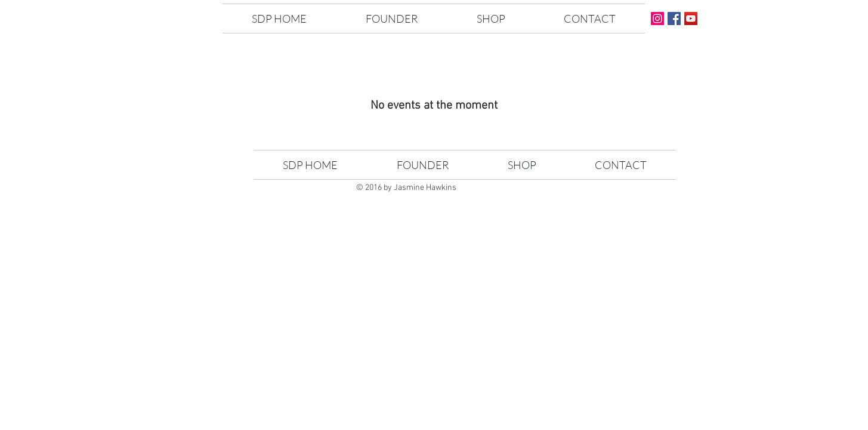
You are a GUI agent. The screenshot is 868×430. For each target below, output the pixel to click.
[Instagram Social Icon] (657, 19)
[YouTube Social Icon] (691, 19)
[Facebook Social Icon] (674, 19)
